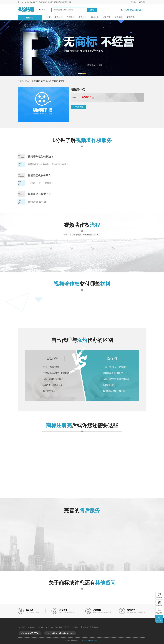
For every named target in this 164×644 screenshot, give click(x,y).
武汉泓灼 (21, 81)
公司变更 (31, 627)
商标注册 (95, 17)
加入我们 (134, 2)
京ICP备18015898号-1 (91, 640)
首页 (49, 17)
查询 (92, 10)
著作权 (28, 81)
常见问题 (119, 17)
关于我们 (68, 627)
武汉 (43, 10)
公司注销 (83, 17)
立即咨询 (79, 107)
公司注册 (59, 17)
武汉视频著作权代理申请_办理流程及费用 (48, 81)
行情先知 (77, 627)
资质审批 (107, 17)
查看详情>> (93, 485)
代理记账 (71, 17)
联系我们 (142, 2)
